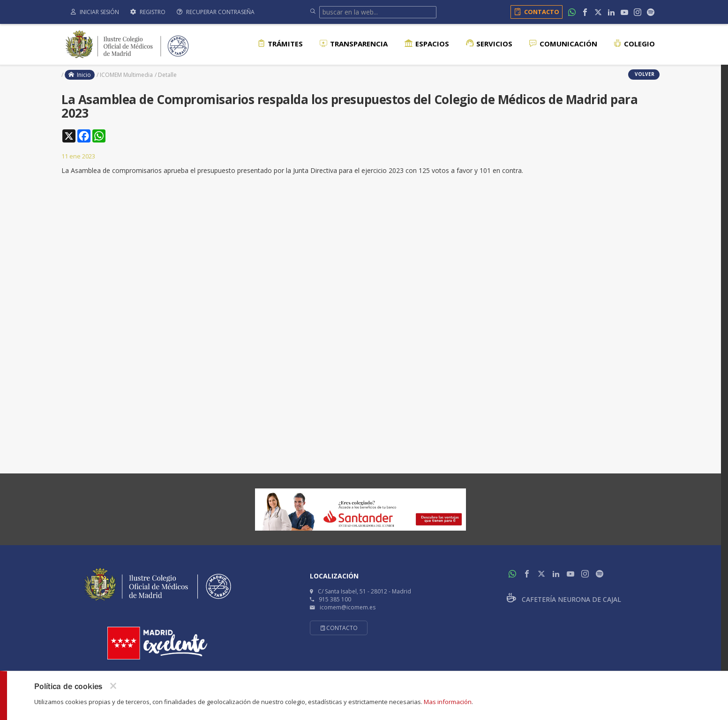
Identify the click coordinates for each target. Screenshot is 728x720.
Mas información (448, 702)
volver (644, 74)
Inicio (80, 75)
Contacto (535, 12)
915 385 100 (335, 599)
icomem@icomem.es (348, 607)
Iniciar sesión (95, 12)
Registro (148, 12)
